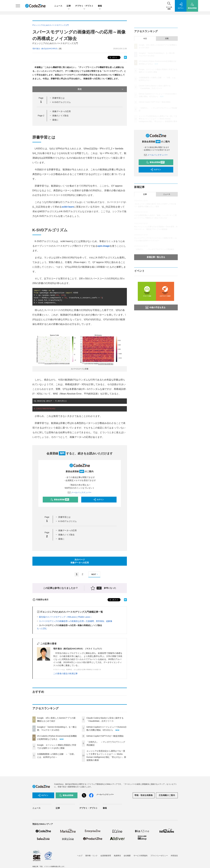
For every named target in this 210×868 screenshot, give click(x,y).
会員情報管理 (106, 856)
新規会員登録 (60, 500)
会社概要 (127, 856)
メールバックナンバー (80, 492)
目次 (101, 89)
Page (41, 116)
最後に (55, 120)
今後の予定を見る (156, 307)
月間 (167, 39)
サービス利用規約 (141, 856)
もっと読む (42, 628)
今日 (145, 39)
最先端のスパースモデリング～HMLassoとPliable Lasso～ (66, 617)
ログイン (98, 500)
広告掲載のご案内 (167, 795)
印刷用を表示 (40, 600)
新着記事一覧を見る (156, 257)
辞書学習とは (58, 98)
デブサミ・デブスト (84, 6)
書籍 (100, 6)
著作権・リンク (91, 856)
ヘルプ (80, 856)
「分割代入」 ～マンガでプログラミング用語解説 (154, 249)
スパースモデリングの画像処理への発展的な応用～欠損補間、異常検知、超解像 (76, 621)
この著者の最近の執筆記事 (65, 674)
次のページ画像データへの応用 (80, 561)
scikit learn (68, 207)
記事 (69, 6)
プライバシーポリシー (159, 856)
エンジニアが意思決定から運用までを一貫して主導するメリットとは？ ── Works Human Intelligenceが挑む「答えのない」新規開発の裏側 (158, 119)
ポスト (113, 58)
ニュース (58, 6)
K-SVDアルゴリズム (62, 102)
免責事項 (117, 856)
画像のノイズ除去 (60, 116)
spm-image (104, 246)
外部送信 (174, 856)
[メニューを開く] (18, 6)
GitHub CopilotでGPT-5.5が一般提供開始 (105, 736)
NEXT (95, 574)
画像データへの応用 (61, 111)
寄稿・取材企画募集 (144, 795)
